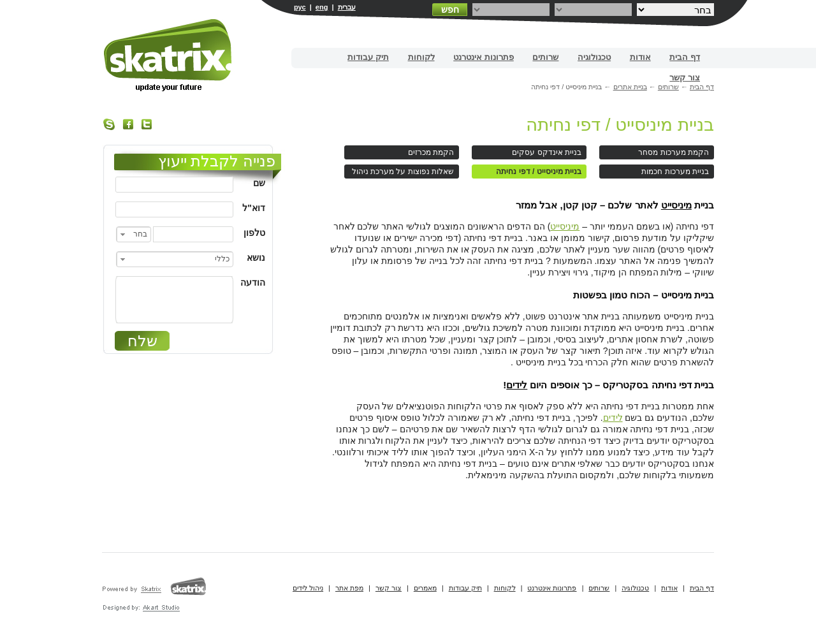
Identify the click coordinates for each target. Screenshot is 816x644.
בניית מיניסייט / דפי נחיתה (620, 125)
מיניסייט (676, 205)
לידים (517, 385)
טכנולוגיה (594, 57)
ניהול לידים (308, 588)
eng (322, 7)
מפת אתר (349, 588)
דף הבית (685, 57)
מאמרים (425, 588)
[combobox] (134, 234)
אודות (640, 57)
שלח (142, 341)
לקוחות (421, 57)
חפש (450, 10)
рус (300, 7)
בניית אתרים (169, 55)
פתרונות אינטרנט (484, 57)
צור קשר (685, 77)
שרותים (545, 57)
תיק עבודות (368, 57)
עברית (347, 7)
